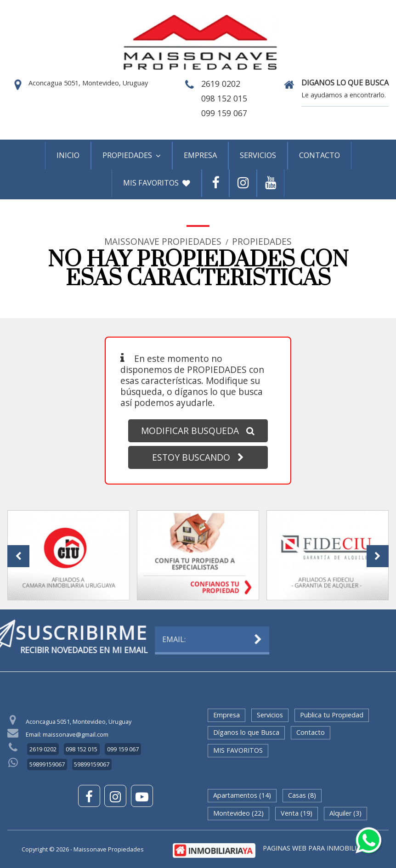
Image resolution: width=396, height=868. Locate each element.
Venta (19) (297, 813)
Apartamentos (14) (242, 795)
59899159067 (47, 764)
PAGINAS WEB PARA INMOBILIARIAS (319, 848)
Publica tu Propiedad (332, 715)
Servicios (258, 155)
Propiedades (132, 155)
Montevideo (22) (238, 813)
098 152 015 (224, 98)
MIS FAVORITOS (157, 183)
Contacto (320, 155)
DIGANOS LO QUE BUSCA (345, 83)
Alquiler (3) (345, 813)
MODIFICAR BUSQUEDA (198, 431)
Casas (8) (302, 795)
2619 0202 (221, 84)
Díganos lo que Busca (246, 732)
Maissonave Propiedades (163, 242)
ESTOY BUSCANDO (198, 457)
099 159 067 (224, 113)
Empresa (200, 155)
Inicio (68, 155)
